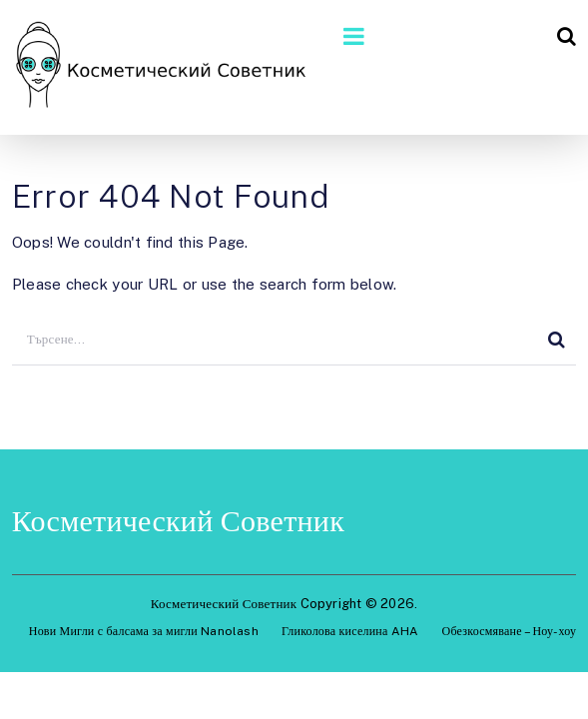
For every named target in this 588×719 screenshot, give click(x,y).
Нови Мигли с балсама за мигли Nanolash (144, 631)
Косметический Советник (178, 520)
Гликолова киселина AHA (350, 631)
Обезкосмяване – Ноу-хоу (510, 631)
